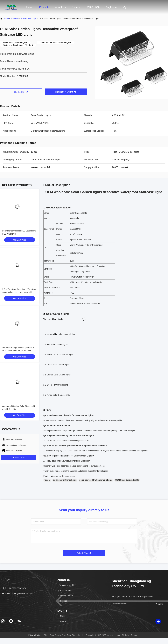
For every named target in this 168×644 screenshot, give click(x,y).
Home (30, 7)
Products (44, 7)
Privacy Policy (35, 635)
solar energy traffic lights (65, 480)
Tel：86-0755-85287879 (14, 588)
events (76, 7)
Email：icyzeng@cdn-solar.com (17, 593)
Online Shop (93, 7)
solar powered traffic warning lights (96, 480)
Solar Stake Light (29, 19)
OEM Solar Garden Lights (127, 480)
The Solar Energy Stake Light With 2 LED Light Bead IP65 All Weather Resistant (18, 351)
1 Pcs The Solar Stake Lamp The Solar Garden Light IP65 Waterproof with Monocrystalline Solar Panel (19, 292)
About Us (60, 7)
